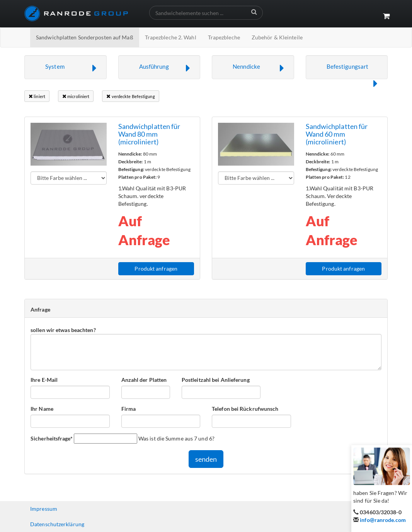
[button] (66, 67)
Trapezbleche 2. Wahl (171, 37)
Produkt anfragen (156, 269)
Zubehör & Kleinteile (277, 37)
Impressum (44, 509)
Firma (129, 409)
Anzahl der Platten (144, 380)
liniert (37, 96)
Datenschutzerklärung (57, 524)
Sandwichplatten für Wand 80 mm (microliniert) (149, 134)
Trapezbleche (224, 37)
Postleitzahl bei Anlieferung (216, 380)
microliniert (76, 96)
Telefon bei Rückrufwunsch (245, 409)
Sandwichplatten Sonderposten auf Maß (85, 37)
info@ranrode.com (383, 520)
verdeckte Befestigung (130, 96)
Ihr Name (42, 409)
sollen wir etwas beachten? (63, 330)
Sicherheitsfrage (52, 438)
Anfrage (40, 309)
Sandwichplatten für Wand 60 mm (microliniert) (337, 134)
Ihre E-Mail (44, 380)
